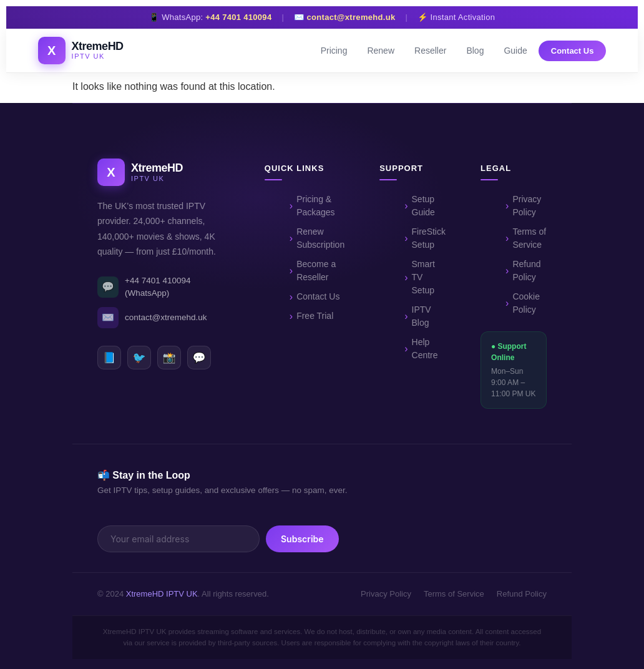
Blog (475, 51)
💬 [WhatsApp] (199, 358)
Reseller (430, 51)
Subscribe (302, 539)
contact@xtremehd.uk (351, 17)
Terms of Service (529, 238)
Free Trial (315, 316)
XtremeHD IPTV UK (162, 594)
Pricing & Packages (315, 206)
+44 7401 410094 (238, 17)
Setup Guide (423, 206)
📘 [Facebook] (109, 358)
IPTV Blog (422, 316)
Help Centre (425, 349)
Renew (381, 51)
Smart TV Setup (423, 277)
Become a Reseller (316, 271)
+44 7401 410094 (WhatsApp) (144, 287)
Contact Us (573, 51)
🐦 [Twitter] (139, 358)
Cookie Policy (526, 303)
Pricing (334, 51)
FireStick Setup (429, 238)
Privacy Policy (527, 206)
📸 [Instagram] (169, 358)
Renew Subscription (320, 238)
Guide (515, 51)
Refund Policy (526, 271)
